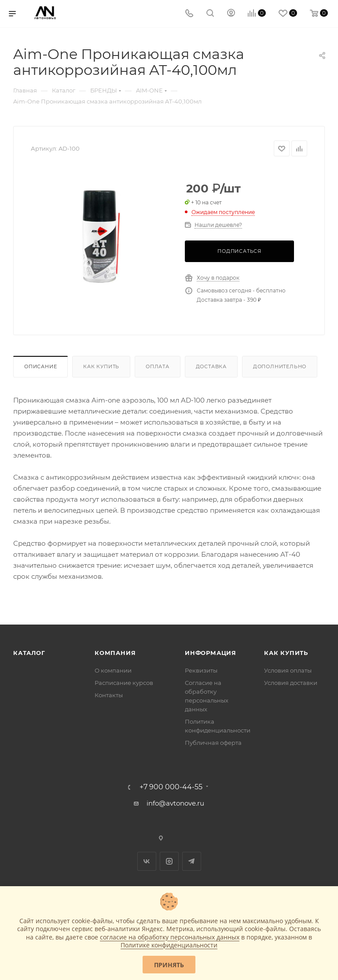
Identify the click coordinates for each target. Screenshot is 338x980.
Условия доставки (291, 683)
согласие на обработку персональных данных (170, 937)
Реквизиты (201, 670)
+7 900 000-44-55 (171, 787)
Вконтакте (147, 861)
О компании (113, 670)
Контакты (109, 695)
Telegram (192, 861)
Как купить (101, 366)
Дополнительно (280, 366)
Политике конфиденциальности (169, 945)
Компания (115, 653)
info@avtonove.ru (175, 803)
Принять (169, 965)
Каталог (29, 653)
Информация (211, 653)
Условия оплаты (288, 670)
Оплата (158, 366)
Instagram (169, 861)
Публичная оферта (213, 743)
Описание (40, 366)
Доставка (211, 366)
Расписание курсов (124, 683)
